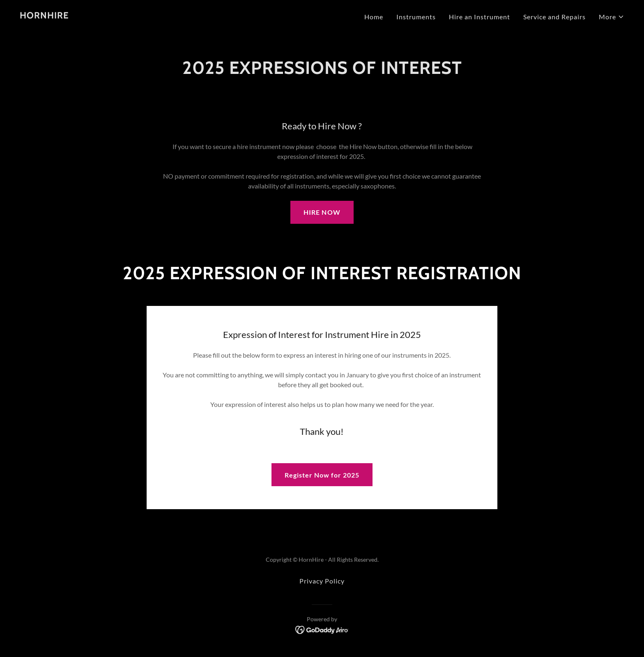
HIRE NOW (322, 212)
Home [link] (374, 17)
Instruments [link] (416, 17)
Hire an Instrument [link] (480, 17)
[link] (44, 16)
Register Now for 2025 (322, 475)
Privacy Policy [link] (322, 581)
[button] (612, 17)
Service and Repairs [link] (554, 17)
